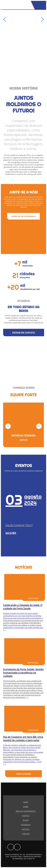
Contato (26, 834)
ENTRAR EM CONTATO (24, 333)
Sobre (26, 807)
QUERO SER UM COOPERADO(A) (24, 216)
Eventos (26, 816)
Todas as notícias (23, 774)
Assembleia (26, 825)
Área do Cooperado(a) (26, 811)
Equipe (26, 820)
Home (26, 802)
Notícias (26, 829)
